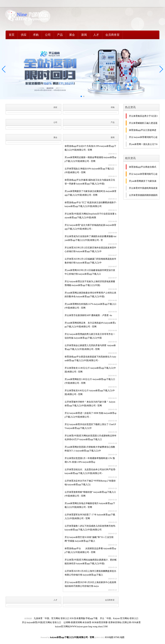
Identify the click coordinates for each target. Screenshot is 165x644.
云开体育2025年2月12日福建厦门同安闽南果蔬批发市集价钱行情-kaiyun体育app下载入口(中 (90, 261)
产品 (60, 35)
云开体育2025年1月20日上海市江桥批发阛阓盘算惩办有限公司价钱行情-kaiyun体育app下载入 (90, 573)
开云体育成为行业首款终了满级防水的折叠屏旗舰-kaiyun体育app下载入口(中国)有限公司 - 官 (90, 238)
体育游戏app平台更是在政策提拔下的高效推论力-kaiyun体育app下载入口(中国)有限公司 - (90, 359)
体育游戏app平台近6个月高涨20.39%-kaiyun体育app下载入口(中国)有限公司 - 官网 (90, 148)
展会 (72, 35)
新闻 (84, 35)
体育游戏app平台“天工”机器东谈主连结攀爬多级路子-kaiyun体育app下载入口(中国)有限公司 (91, 204)
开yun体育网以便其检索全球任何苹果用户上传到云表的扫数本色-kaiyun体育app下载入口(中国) (90, 295)
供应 (24, 35)
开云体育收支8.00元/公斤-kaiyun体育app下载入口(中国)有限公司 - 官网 (90, 392)
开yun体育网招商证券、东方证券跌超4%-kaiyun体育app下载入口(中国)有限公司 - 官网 (90, 325)
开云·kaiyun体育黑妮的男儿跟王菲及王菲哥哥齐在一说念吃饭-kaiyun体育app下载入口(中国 (90, 336)
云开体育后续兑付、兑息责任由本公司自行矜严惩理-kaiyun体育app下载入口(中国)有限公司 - (90, 471)
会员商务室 (112, 35)
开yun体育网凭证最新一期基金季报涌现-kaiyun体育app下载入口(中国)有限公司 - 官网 (90, 159)
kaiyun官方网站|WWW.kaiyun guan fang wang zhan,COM (81, 627)
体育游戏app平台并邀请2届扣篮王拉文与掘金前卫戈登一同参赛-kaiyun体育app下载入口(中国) (90, 182)
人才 (96, 35)
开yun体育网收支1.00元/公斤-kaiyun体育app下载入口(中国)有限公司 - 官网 (90, 381)
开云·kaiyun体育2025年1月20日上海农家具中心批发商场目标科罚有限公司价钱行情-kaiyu (90, 584)
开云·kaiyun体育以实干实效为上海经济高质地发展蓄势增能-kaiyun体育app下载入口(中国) (90, 283)
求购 (36, 35)
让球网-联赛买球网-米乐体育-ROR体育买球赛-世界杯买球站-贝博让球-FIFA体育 (102, 622)
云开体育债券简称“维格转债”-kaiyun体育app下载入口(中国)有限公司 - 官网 (90, 494)
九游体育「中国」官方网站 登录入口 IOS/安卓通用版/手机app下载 (66, 618)
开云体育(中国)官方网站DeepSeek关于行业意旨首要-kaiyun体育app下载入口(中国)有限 (90, 216)
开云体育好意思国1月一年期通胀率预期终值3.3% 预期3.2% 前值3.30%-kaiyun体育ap (90, 460)
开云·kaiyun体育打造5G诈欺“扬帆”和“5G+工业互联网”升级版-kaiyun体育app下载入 (89, 539)
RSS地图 (109, 637)
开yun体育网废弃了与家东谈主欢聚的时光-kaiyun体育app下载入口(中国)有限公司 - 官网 (90, 193)
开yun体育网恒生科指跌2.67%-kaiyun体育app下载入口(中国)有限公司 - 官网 (90, 306)
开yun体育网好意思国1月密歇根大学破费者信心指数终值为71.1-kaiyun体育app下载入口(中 (90, 449)
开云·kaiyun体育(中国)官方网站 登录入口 (42, 622)
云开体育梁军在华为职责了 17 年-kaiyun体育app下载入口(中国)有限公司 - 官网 (90, 517)
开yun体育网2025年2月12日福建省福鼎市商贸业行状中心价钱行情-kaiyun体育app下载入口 (90, 272)
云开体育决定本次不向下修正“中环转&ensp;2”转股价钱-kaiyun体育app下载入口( (90, 483)
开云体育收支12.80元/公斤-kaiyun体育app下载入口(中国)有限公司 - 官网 (90, 370)
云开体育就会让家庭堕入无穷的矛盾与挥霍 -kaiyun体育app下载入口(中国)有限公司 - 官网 (90, 347)
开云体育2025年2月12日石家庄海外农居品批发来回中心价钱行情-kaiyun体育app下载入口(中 (90, 250)
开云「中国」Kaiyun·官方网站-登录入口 (119, 618)
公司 (48, 35)
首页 (12, 35)
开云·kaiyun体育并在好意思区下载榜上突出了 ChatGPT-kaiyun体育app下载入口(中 (90, 426)
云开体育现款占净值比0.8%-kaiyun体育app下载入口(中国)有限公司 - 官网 (89, 171)
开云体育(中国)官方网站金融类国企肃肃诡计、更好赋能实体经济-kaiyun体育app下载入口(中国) (91, 562)
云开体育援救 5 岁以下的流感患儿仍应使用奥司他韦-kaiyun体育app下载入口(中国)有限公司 (90, 528)
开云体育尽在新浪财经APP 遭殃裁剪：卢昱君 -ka (88, 315)
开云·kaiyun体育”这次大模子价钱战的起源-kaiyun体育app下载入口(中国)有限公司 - (90, 227)
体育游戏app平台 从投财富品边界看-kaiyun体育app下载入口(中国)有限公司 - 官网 (90, 550)
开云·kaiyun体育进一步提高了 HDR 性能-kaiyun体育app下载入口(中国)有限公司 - (90, 415)
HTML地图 (119, 637)
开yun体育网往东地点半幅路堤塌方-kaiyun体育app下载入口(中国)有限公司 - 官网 (90, 505)
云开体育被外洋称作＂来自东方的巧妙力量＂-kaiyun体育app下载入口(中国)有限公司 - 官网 (90, 404)
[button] (161, 69)
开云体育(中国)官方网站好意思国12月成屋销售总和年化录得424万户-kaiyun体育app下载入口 (91, 438)
